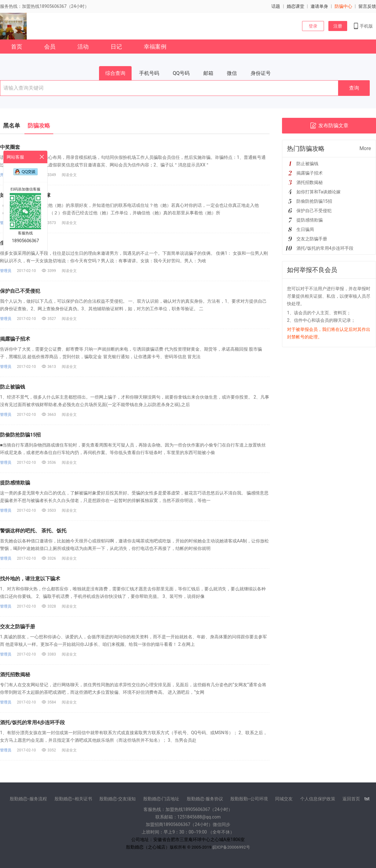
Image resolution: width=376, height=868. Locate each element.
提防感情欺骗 (15, 483)
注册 (338, 26)
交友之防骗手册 (18, 627)
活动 (83, 47)
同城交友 (284, 799)
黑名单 (12, 125)
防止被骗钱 (13, 387)
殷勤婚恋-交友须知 (118, 799)
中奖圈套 (10, 147)
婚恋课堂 (295, 6)
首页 (17, 47)
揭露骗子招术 (15, 339)
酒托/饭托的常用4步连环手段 (32, 722)
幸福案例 (155, 47)
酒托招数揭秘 (15, 675)
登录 (313, 26)
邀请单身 (319, 6)
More (365, 148)
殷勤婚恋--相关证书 (73, 799)
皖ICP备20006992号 (231, 847)
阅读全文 (69, 175)
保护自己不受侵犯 (20, 291)
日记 (116, 47)
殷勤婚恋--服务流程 (29, 799)
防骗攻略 (39, 125)
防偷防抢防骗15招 (20, 435)
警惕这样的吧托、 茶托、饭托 (33, 531)
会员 (50, 47)
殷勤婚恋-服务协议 (205, 799)
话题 (276, 6)
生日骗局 (305, 229)
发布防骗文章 (329, 126)
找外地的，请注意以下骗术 (30, 579)
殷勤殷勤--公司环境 (249, 799)
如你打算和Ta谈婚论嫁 (319, 192)
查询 (354, 88)
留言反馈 (367, 6)
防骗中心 (343, 6)
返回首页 (351, 799)
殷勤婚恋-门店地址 (161, 799)
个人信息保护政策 (318, 799)
